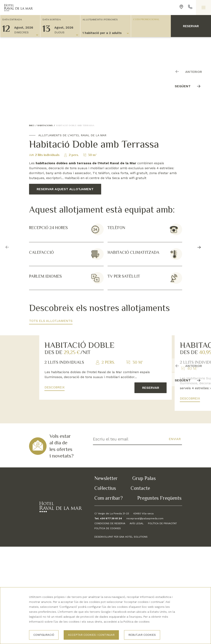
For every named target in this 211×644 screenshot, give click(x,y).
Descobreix (55, 485)
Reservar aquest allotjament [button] (65, 189)
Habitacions (45, 125)
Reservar (191, 26)
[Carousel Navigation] (190, 78)
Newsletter (106, 576)
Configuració (44, 635)
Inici (32, 125)
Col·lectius (105, 585)
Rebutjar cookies (142, 635)
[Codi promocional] (149, 19)
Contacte (140, 585)
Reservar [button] (151, 485)
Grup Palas (144, 576)
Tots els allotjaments (51, 321)
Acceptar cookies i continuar (91, 635)
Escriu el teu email (111, 537)
